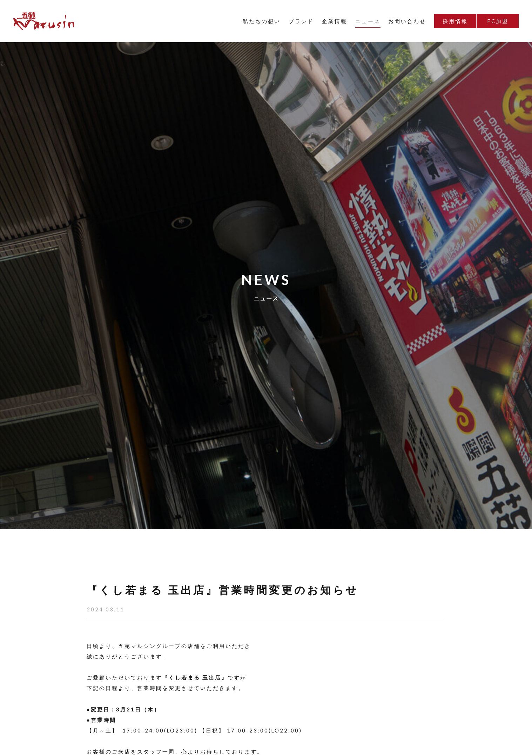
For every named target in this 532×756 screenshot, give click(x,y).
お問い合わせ (407, 21)
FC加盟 (498, 21)
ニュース (368, 21)
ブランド (301, 21)
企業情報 (335, 21)
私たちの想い (262, 21)
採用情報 (455, 21)
